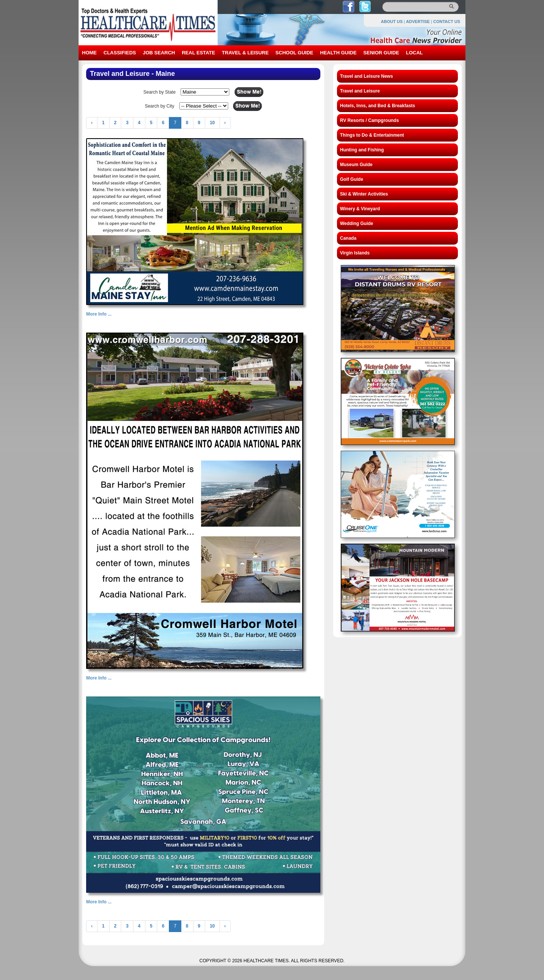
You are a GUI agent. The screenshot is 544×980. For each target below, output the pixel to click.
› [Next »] (225, 123)
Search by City (159, 106)
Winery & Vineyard (360, 209)
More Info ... (99, 314)
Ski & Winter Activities (364, 194)
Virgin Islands (355, 253)
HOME (89, 53)
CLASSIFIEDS (120, 53)
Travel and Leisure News (366, 76)
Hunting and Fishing (362, 150)
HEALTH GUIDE (338, 53)
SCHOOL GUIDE (294, 53)
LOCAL (414, 53)
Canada (348, 238)
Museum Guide (356, 165)
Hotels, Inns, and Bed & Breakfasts (378, 106)
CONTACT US (447, 22)
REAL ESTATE (198, 53)
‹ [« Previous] (92, 123)
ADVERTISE (418, 22)
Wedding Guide (357, 223)
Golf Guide (352, 179)
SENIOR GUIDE (381, 53)
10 (212, 123)
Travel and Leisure (360, 91)
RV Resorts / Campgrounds (369, 120)
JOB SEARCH (159, 53)
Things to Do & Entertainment (372, 135)
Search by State (159, 92)
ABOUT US (392, 22)
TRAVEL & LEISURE (245, 53)
